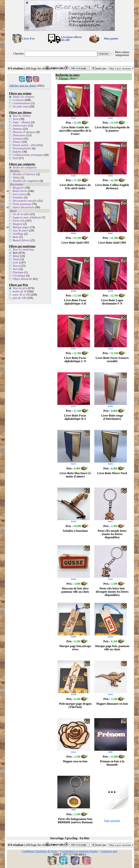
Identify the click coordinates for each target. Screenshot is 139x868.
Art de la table (21, 214)
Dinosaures (19, 135)
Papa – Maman (21, 122)
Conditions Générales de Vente (40, 851)
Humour (17, 129)
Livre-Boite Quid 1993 (75, 243)
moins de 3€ (19, 291)
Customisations (21, 103)
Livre (15, 263)
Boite (16, 237)
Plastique (18, 272)
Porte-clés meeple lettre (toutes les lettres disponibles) (112, 534)
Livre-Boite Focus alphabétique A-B (75, 302)
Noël (15, 158)
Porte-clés (18, 221)
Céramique (19, 276)
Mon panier (111, 39)
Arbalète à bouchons (75, 531)
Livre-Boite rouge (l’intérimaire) (112, 417)
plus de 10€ (19, 298)
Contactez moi (109, 851)
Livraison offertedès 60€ (71, 39)
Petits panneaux (22, 204)
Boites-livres (20, 191)
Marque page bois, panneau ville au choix (112, 648)
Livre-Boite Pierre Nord (112, 473)
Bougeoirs (18, 188)
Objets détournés (22, 279)
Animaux (18, 139)
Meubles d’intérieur (24, 174)
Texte (15, 119)
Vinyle (16, 259)
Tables (16, 178)
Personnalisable (22, 148)
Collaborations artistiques (28, 155)
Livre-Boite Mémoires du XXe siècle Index (75, 187)
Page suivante (112, 821)
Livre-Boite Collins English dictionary (112, 187)
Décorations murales (25, 201)
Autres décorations (23, 207)
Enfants (17, 152)
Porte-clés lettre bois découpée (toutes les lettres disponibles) (112, 592)
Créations (18, 100)
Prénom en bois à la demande (112, 763)
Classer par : (100, 68)
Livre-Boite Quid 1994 (112, 243)
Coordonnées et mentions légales (79, 851)
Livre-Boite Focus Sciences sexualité (112, 360)
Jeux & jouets (20, 230)
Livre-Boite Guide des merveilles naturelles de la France (75, 131)
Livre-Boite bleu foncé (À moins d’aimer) (75, 475)
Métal (16, 256)
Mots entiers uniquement (122, 54)
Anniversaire (20, 126)
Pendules (18, 197)
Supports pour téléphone (27, 217)
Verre (16, 269)
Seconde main (21, 106)
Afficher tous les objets (22, 86)
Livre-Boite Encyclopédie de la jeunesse (112, 129)
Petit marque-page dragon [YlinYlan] (75, 705)
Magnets (17, 224)
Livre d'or (28, 39)
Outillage (18, 234)
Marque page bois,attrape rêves (75, 648)
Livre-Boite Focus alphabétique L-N (75, 360)
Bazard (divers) (21, 240)
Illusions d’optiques (24, 132)
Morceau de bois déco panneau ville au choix (75, 590)
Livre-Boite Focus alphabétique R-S (75, 417)
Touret (16, 266)
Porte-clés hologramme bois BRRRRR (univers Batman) (75, 821)
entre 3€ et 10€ (21, 295)
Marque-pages (21, 227)
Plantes (17, 142)
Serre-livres (19, 194)
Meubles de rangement (26, 181)
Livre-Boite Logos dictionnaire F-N (112, 302)
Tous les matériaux (23, 249)
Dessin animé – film (24, 145)
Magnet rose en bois (75, 761)
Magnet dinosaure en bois (112, 704)
